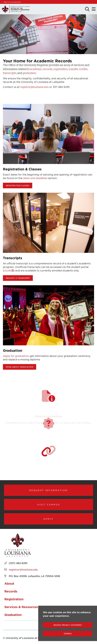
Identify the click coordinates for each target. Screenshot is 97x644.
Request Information (48, 490)
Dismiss (68, 634)
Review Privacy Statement (68, 625)
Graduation (13, 615)
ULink (7, 270)
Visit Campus (49, 504)
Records (11, 591)
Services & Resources (21, 607)
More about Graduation (20, 367)
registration (60, 69)
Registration (14, 599)
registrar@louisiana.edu (34, 87)
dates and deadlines (35, 178)
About (9, 583)
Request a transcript (18, 278)
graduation (29, 73)
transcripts (10, 73)
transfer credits (78, 69)
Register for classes (18, 185)
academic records (41, 69)
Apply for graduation (16, 356)
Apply (48, 519)
